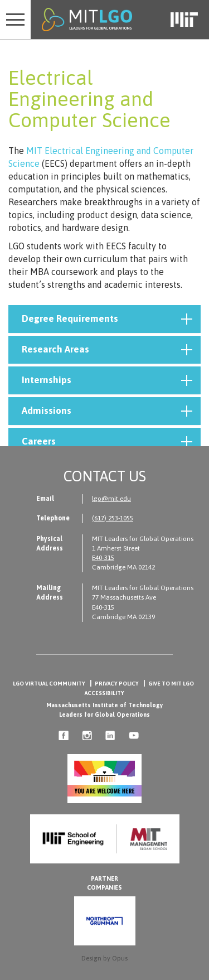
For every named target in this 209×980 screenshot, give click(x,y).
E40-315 (103, 558)
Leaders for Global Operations (104, 715)
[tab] (104, 319)
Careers (107, 442)
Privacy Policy (117, 684)
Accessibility (104, 693)
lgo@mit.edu (111, 499)
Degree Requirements (107, 319)
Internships (107, 380)
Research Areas (107, 350)
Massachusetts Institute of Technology (104, 705)
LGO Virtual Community (49, 684)
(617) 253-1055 (113, 518)
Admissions (107, 411)
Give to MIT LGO (171, 684)
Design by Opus (104, 958)
